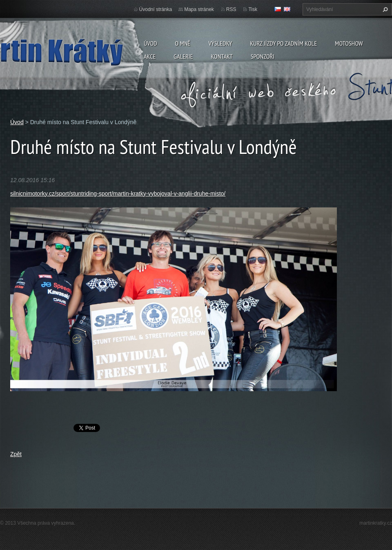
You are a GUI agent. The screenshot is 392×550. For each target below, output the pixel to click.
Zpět (16, 454)
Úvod (150, 43)
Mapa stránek (199, 9)
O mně (183, 43)
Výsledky (220, 43)
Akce (150, 56)
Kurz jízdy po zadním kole (283, 43)
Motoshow (349, 43)
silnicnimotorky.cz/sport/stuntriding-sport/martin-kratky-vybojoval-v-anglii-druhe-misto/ (118, 194)
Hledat (384, 9)
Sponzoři (263, 56)
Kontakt (222, 56)
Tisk (253, 9)
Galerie (183, 56)
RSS (231, 9)
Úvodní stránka (156, 9)
